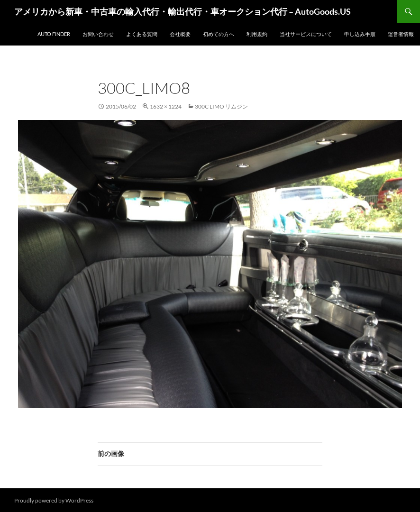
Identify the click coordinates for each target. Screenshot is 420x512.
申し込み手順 (360, 34)
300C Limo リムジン (221, 106)
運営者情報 (401, 34)
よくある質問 (142, 34)
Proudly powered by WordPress (54, 500)
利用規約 (257, 34)
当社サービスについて (306, 34)
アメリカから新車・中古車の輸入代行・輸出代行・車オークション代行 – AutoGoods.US (183, 11)
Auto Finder (54, 34)
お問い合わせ (98, 34)
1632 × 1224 (166, 106)
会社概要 (180, 34)
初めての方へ (219, 34)
